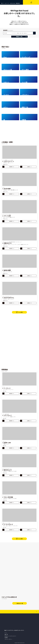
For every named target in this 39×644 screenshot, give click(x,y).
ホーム (6, 633)
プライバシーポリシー (8, 639)
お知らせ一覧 (20, 603)
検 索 (34, 33)
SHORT (8, 167)
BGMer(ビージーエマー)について (10, 636)
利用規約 (6, 638)
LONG (26, 167)
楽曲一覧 (6, 634)
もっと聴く (21, 312)
